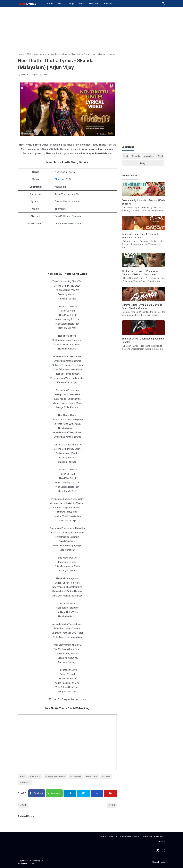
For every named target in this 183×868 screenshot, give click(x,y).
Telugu (71, 4)
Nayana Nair (92, 777)
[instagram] (163, 851)
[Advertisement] (92, 31)
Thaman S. (26, 783)
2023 (23, 777)
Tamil (81, 4)
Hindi (60, 4)
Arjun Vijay (36, 777)
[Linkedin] (97, 793)
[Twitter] (54, 793)
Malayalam (94, 4)
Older (112, 805)
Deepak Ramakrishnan (56, 777)
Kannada (108, 4)
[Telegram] (70, 793)
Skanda (59, 179)
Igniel (163, 862)
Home (50, 4)
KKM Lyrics (39, 860)
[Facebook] (37, 793)
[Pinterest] (110, 793)
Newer (23, 805)
